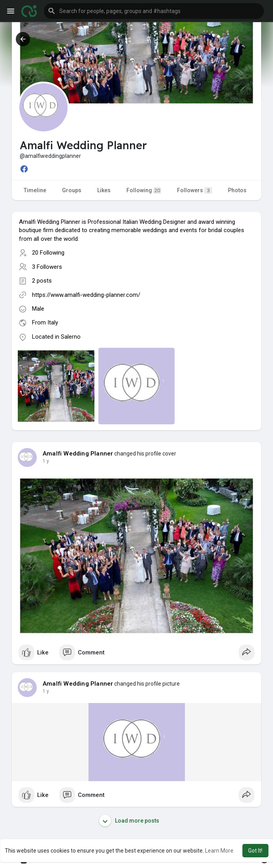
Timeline (35, 190)
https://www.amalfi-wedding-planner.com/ (86, 295)
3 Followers (47, 267)
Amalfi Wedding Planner (78, 454)
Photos (237, 190)
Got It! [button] (255, 851)
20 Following (48, 253)
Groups (72, 190)
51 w (48, 461)
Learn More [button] (219, 851)
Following (144, 190)
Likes (104, 190)
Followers (195, 190)
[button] (154, 11)
